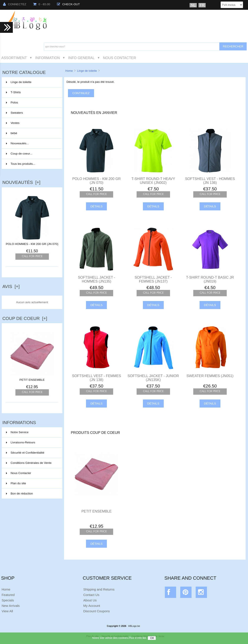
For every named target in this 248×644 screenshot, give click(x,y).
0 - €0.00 (42, 4)
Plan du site (16, 483)
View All (7, 611)
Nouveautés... (17, 143)
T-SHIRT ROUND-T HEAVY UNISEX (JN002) (153, 181)
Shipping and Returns (99, 589)
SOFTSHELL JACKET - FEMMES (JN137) (153, 279)
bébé (32, 133)
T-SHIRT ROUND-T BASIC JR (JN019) (210, 279)
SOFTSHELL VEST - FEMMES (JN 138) (97, 378)
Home (69, 71)
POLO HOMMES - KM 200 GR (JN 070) (32, 244)
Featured (8, 595)
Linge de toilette (87, 71)
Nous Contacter (119, 58)
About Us (90, 600)
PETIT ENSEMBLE (32, 378)
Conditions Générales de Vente (29, 463)
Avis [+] (11, 286)
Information (47, 58)
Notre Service (17, 432)
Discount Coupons (96, 611)
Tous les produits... (21, 164)
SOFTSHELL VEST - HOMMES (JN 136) (210, 181)
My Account (92, 606)
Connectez (15, 4)
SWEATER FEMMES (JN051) (210, 376)
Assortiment (14, 58)
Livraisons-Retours (21, 442)
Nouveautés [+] (21, 182)
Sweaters (32, 113)
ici (144, 640)
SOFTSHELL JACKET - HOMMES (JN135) (97, 279)
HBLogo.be (134, 626)
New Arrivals (11, 606)
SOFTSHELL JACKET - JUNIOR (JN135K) (153, 378)
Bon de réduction (20, 493)
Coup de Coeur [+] (25, 318)
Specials (8, 600)
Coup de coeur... (19, 154)
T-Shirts (32, 92)
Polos (32, 103)
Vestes (32, 123)
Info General (81, 58)
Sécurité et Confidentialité (25, 453)
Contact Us (91, 595)
